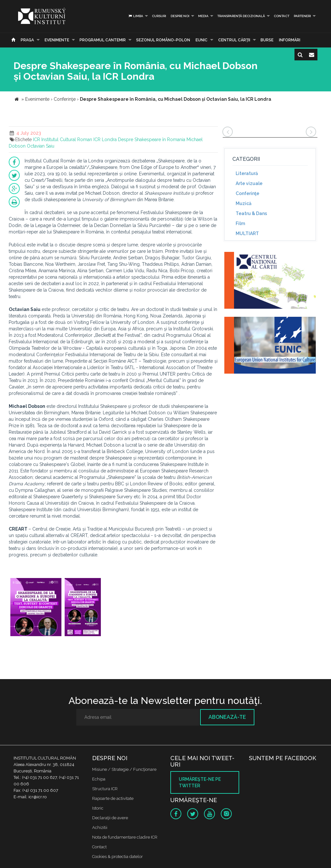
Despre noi (180, 16)
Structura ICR (105, 789)
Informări (290, 40)
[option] (36, 608)
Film (240, 223)
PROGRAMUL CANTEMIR (103, 40)
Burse (267, 40)
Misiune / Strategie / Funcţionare (124, 769)
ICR (37, 139)
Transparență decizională (241, 16)
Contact (282, 16)
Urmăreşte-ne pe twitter (200, 782)
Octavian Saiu (41, 146)
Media (203, 16)
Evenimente (57, 40)
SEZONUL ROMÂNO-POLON (163, 40)
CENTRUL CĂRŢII (234, 40)
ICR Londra (105, 139)
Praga (27, 40)
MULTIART (247, 233)
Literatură (247, 173)
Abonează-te (227, 717)
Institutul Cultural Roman (67, 139)
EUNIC (202, 40)
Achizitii (100, 827)
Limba (136, 16)
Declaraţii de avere (110, 818)
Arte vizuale (249, 183)
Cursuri (159, 16)
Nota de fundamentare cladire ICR (125, 837)
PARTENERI (302, 16)
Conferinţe (247, 193)
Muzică (244, 203)
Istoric (98, 808)
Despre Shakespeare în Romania (152, 139)
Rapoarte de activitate (113, 798)
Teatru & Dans (251, 213)
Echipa (99, 779)
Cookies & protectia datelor (117, 857)
